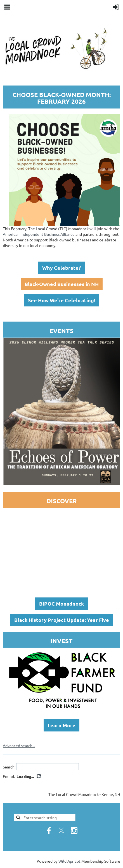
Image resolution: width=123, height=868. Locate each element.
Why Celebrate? (61, 268)
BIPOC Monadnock (61, 603)
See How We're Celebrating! (62, 300)
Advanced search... (19, 745)
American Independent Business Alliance (39, 234)
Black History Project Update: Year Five (62, 620)
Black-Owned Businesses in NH (62, 284)
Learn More (61, 725)
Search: (9, 767)
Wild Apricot (69, 861)
